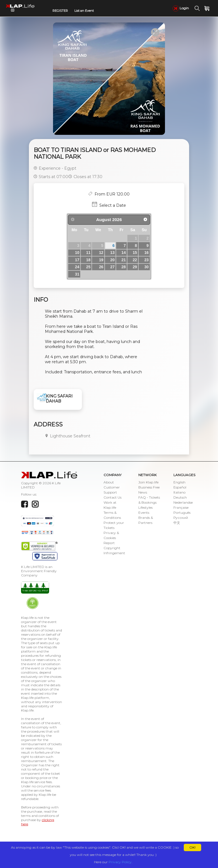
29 (135, 267)
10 (77, 253)
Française (181, 507)
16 (146, 253)
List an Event (84, 11)
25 (88, 267)
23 (146, 260)
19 (101, 260)
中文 (177, 523)
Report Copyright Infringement (114, 548)
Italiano (179, 492)
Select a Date (113, 205)
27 (112, 267)
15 (135, 253)
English (179, 482)
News (143, 492)
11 (88, 253)
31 (77, 274)
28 (124, 267)
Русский (181, 518)
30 (146, 267)
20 (112, 260)
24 (77, 267)
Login (181, 8)
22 (135, 260)
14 (124, 253)
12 (101, 253)
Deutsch (180, 497)
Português (182, 513)
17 (77, 260)
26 (101, 267)
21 (124, 260)
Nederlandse (183, 502)
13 (112, 253)
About (109, 482)
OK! (192, 847)
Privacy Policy (120, 862)
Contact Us (113, 497)
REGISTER (60, 11)
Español (180, 487)
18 (88, 260)
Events (144, 513)
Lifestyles (145, 507)
